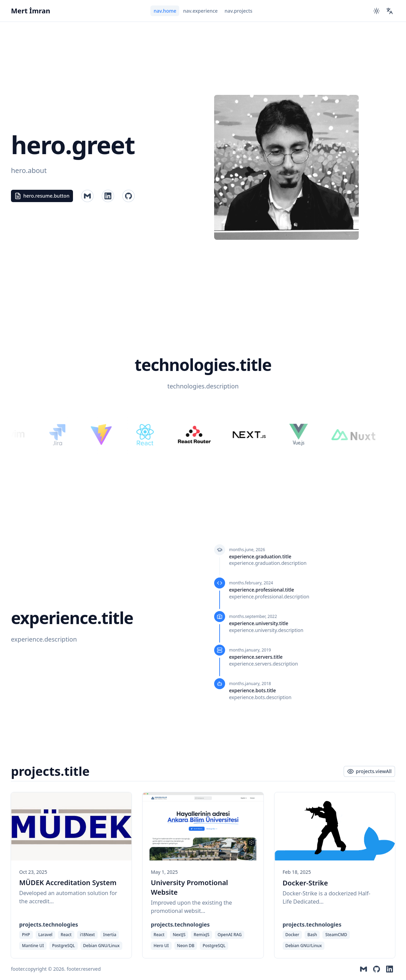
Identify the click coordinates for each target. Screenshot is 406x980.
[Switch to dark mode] (377, 11)
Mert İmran (30, 11)
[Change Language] (390, 11)
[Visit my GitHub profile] (108, 196)
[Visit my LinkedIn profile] (128, 196)
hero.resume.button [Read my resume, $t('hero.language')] (42, 196)
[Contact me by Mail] (87, 196)
